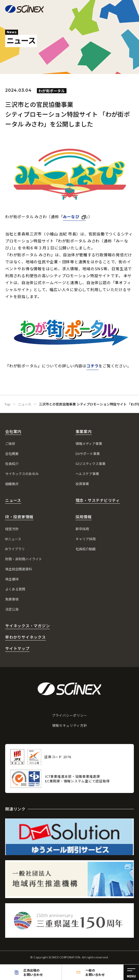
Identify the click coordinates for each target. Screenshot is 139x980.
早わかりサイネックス (26, 637)
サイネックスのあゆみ (22, 474)
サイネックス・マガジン (27, 626)
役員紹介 (12, 464)
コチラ (92, 366)
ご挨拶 (10, 443)
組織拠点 (12, 484)
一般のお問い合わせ (95, 972)
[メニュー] (131, 972)
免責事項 (12, 599)
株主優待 (12, 579)
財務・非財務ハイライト (24, 559)
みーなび (71, 217)
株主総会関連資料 (19, 569)
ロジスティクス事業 (91, 464)
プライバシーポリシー (69, 715)
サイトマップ (17, 648)
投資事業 (82, 484)
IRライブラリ (15, 549)
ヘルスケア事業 (87, 474)
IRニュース (13, 539)
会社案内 (13, 431)
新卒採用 (82, 529)
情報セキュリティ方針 (70, 725)
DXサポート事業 (88, 454)
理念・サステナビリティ (98, 500)
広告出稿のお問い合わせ (33, 972)
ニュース (13, 500)
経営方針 (12, 529)
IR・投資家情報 (19, 517)
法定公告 (12, 609)
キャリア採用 (86, 539)
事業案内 (84, 431)
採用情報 (84, 517)
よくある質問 (15, 589)
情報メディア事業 (89, 443)
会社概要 (12, 454)
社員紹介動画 (86, 549)
